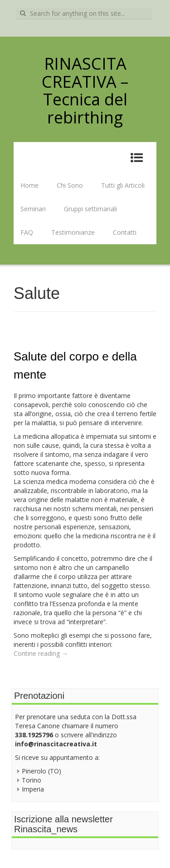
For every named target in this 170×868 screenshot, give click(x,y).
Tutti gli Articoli (123, 185)
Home (29, 185)
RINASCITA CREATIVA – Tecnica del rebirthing (85, 90)
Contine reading (41, 653)
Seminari (33, 209)
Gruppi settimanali (90, 209)
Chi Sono (70, 185)
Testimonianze (73, 232)
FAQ (27, 232)
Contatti (125, 232)
